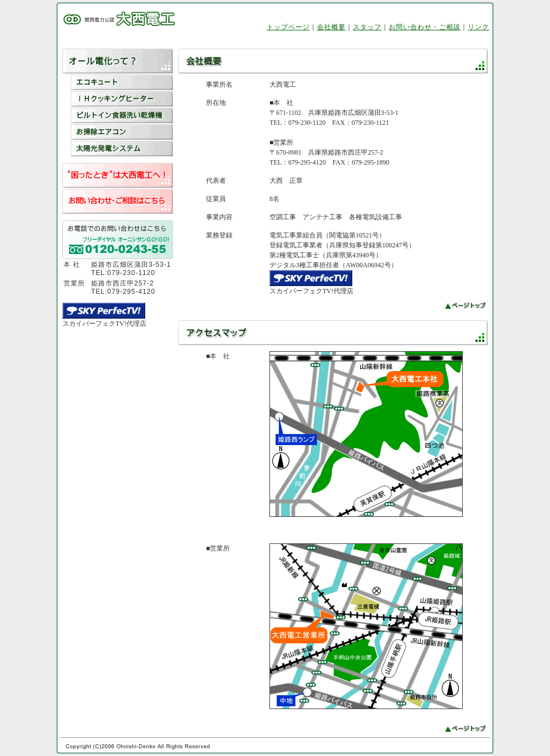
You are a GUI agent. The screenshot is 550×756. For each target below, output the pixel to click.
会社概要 (331, 27)
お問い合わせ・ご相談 (425, 27)
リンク (478, 27)
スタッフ (367, 27)
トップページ (288, 27)
